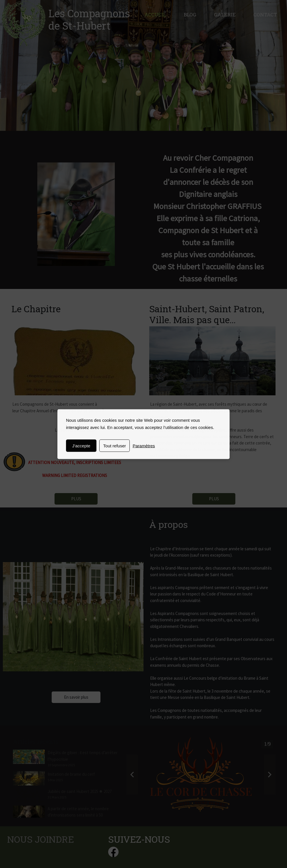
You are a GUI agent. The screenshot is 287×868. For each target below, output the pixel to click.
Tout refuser (115, 446)
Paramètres (144, 446)
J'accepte (81, 446)
